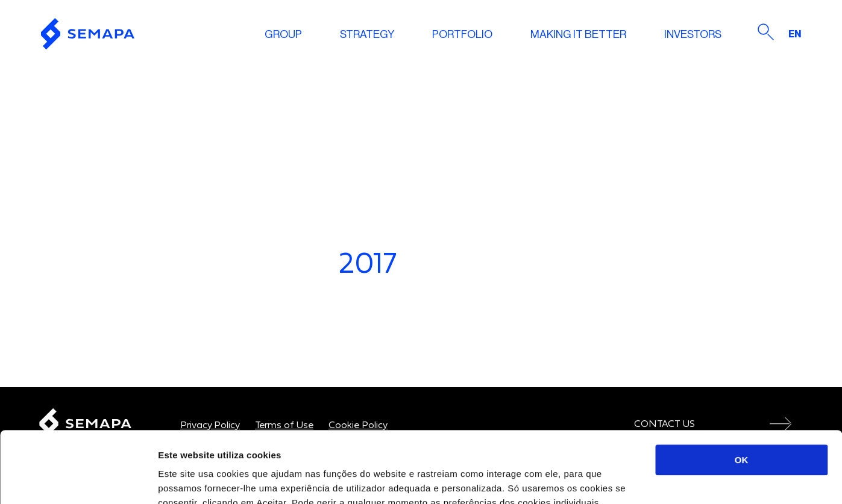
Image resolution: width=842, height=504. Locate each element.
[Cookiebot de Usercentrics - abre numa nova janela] (78, 481)
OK (742, 389)
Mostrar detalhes (662, 480)
